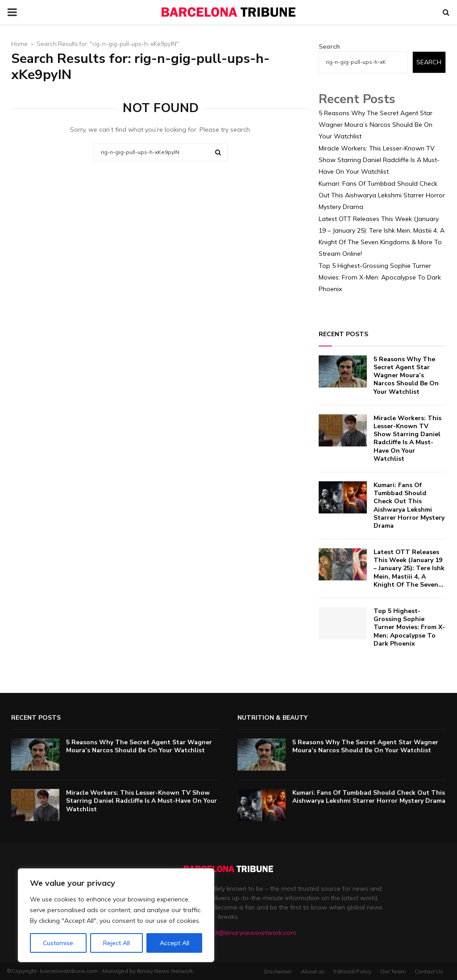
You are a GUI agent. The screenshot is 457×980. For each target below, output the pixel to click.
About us (313, 971)
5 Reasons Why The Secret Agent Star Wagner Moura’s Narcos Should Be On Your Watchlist (376, 125)
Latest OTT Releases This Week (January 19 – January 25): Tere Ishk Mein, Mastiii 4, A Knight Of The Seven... (409, 568)
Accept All (174, 943)
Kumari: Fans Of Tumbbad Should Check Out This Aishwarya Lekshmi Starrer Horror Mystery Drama (382, 195)
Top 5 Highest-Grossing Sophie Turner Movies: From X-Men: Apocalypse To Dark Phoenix (380, 277)
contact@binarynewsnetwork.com (246, 933)
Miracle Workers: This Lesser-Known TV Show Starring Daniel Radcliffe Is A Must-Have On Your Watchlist (379, 160)
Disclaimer (278, 971)
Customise (58, 943)
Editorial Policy (352, 971)
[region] (116, 915)
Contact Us (429, 971)
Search (329, 46)
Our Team (393, 971)
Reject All (116, 943)
